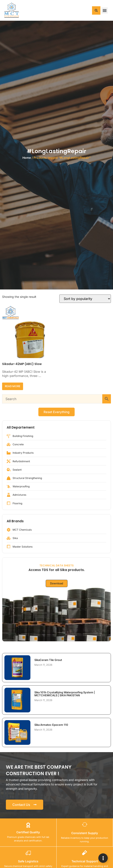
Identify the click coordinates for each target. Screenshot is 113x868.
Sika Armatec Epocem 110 (51, 725)
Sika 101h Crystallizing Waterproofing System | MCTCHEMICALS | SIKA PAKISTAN (65, 694)
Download (57, 583)
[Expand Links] (103, 858)
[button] (96, 10)
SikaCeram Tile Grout (48, 660)
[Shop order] (85, 299)
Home (27, 158)
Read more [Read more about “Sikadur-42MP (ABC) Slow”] (13, 386)
